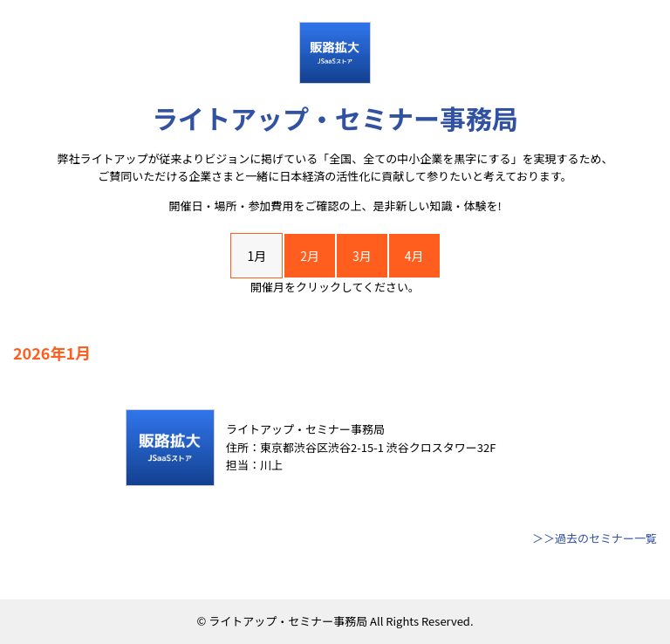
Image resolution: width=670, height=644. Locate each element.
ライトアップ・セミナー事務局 (335, 118)
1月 (256, 256)
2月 (310, 256)
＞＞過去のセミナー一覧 (595, 538)
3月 (362, 256)
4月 (414, 256)
